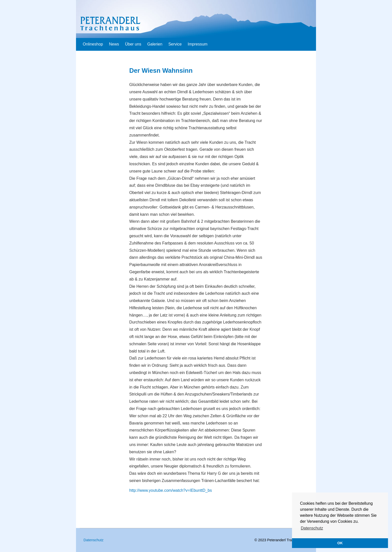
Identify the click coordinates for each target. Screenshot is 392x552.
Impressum (198, 44)
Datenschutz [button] (312, 528)
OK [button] (340, 543)
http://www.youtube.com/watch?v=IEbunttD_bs (170, 490)
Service (175, 44)
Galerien (155, 44)
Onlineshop (93, 44)
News (114, 44)
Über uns (133, 44)
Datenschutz (93, 540)
